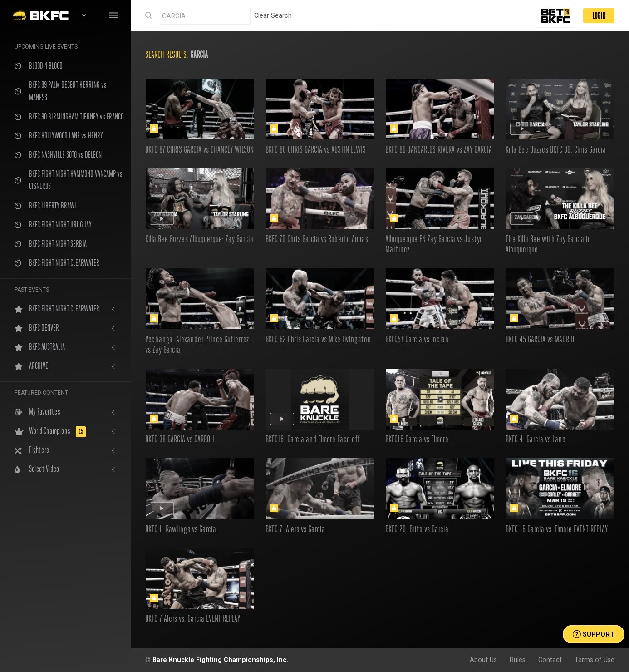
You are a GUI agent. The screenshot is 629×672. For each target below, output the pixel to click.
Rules (518, 660)
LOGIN (599, 16)
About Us (483, 660)
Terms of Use (595, 660)
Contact (550, 660)
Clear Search (273, 15)
